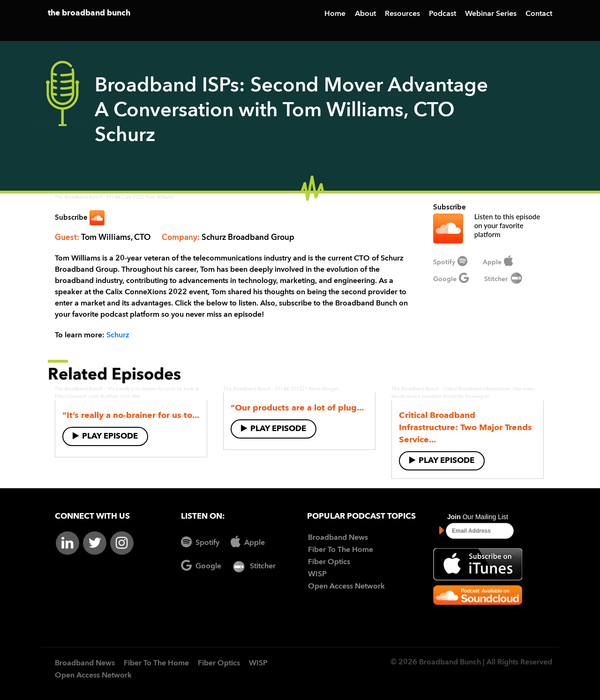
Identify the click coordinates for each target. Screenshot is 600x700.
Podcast (442, 14)
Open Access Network (346, 587)
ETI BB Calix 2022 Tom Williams (140, 197)
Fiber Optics (329, 562)
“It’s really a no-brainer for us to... (131, 416)
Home (335, 14)
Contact (539, 14)
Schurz (118, 335)
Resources (402, 14)
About (365, 14)
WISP (317, 574)
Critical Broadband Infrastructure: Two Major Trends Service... (465, 428)
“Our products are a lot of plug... (297, 408)
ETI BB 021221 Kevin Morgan (307, 389)
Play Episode (105, 436)
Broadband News (338, 538)
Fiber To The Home (341, 550)
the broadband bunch (89, 13)
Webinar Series (491, 14)
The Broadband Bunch (79, 197)
